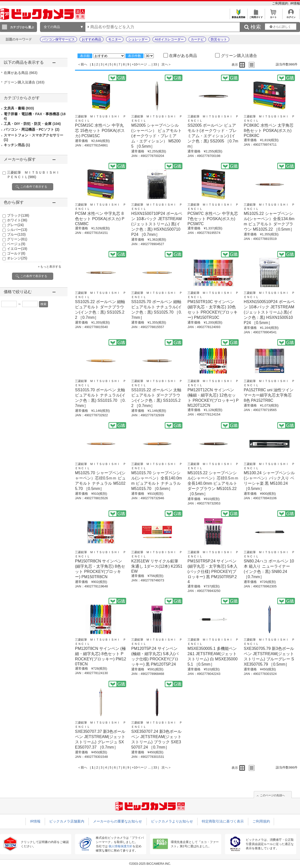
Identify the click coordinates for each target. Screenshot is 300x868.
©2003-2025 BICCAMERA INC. (150, 864)
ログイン (291, 16)
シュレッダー (138, 39)
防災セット (219, 39)
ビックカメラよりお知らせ (172, 821)
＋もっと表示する (49, 267)
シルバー (17, 230)
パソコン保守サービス (58, 39)
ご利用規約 (281, 3)
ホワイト (17, 220)
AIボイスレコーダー (169, 39)
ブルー (16, 234)
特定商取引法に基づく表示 (223, 821)
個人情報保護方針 (120, 846)
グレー (15, 225)
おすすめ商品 (91, 39)
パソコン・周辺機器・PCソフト (31, 129)
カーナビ (197, 39)
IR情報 (295, 3)
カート (273, 16)
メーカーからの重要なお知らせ (117, 821)
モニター (115, 39)
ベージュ (16, 244)
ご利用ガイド (256, 16)
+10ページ (139, 64)
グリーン (17, 239)
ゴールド (16, 253)
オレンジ (17, 258)
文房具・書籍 (19, 108)
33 (155, 64)
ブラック (18, 215)
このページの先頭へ (272, 795)
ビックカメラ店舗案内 (67, 821)
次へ (165, 64)
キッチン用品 (17, 145)
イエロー (17, 249)
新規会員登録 (238, 16)
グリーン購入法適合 (24, 82)
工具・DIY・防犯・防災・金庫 (32, 124)
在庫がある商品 (21, 73)
